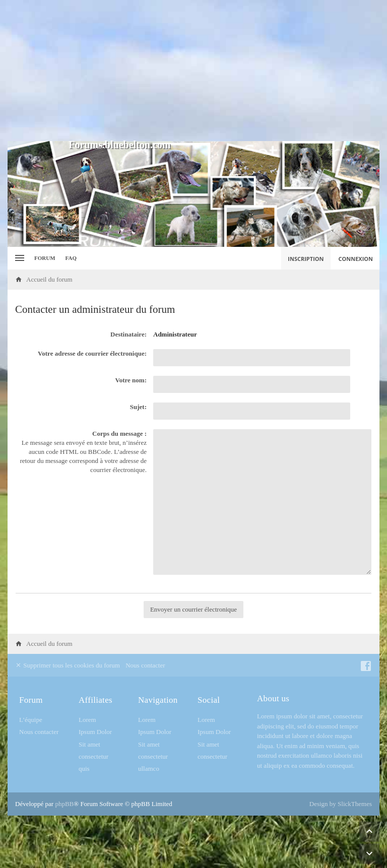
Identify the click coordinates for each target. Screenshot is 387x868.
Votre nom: (131, 380)
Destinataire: (128, 334)
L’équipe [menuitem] (31, 720)
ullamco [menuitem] (149, 769)
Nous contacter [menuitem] (145, 665)
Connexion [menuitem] (356, 259)
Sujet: (138, 407)
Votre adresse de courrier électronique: (92, 353)
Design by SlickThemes (341, 804)
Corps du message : (119, 433)
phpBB (64, 804)
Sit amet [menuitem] (89, 744)
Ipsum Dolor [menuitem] (95, 732)
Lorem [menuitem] (87, 720)
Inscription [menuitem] (306, 259)
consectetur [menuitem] (93, 756)
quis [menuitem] (84, 769)
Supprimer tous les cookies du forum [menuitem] (68, 665)
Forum (45, 258)
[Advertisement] (193, 71)
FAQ (71, 258)
